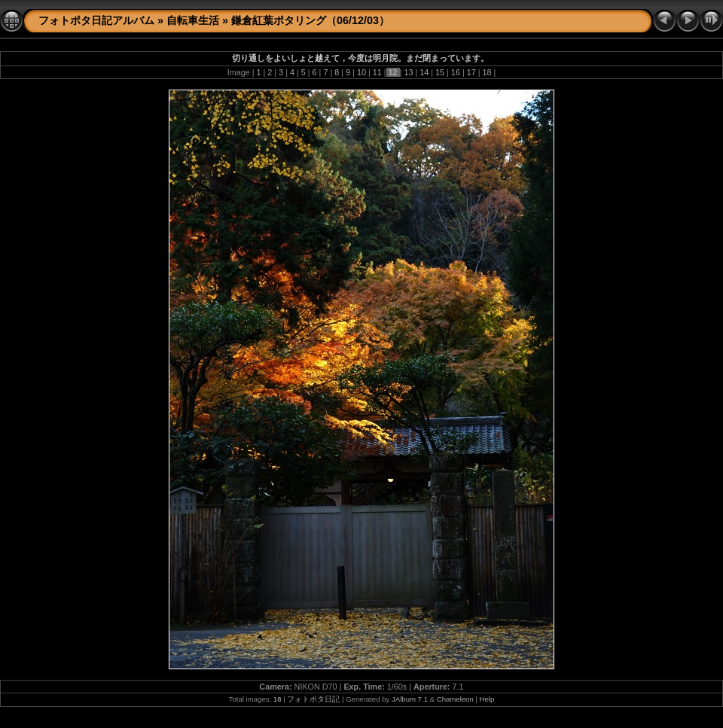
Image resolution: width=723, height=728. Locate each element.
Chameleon (455, 699)
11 (377, 72)
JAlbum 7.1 (410, 699)
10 (361, 72)
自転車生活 (193, 20)
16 (456, 72)
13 (408, 72)
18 (487, 72)
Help (487, 699)
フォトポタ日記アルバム (96, 20)
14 (424, 72)
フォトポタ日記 (313, 699)
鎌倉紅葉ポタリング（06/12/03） (310, 20)
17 (471, 72)
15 (440, 72)
